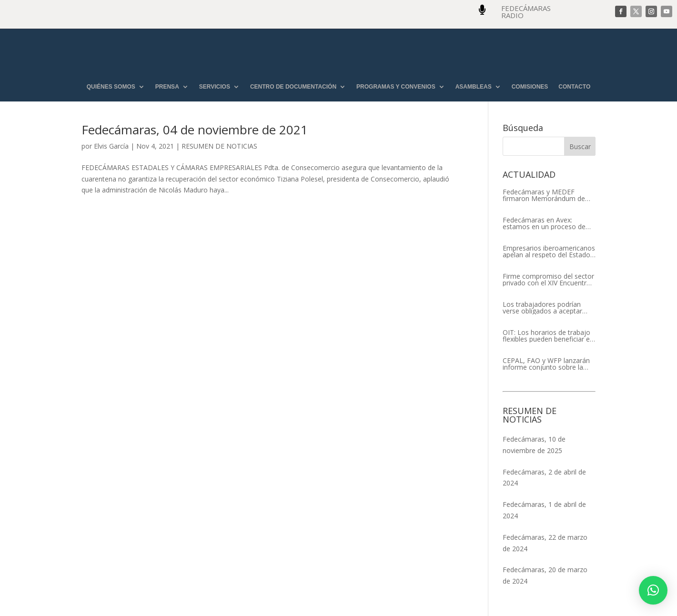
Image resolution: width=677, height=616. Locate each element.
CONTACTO (574, 87)
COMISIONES (530, 87)
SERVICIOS (215, 87)
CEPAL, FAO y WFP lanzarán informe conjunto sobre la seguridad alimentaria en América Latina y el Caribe (546, 364)
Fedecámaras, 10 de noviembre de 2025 (534, 445)
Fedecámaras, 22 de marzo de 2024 (545, 543)
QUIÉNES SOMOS (111, 87)
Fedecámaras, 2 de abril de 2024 (544, 478)
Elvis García (111, 146)
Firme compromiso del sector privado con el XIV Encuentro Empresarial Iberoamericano (548, 280)
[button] (653, 590)
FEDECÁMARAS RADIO (526, 12)
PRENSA (167, 87)
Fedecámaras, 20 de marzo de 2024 (545, 575)
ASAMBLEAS (474, 87)
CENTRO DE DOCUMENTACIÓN (293, 87)
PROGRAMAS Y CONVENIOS (396, 87)
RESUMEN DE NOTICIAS (219, 146)
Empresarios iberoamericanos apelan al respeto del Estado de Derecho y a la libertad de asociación (549, 252)
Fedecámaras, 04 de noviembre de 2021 (195, 130)
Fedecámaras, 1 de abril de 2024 (544, 510)
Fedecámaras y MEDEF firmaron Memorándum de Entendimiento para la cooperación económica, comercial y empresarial (544, 195)
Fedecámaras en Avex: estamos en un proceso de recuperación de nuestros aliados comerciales (544, 223)
